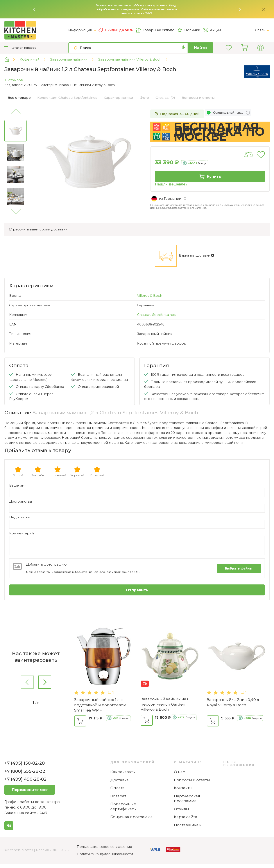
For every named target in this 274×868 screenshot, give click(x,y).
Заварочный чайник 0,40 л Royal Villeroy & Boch (233, 702)
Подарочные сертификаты (124, 806)
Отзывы (182, 809)
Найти (200, 48)
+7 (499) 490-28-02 (25, 779)
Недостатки (20, 517)
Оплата (117, 788)
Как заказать (123, 772)
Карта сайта (186, 817)
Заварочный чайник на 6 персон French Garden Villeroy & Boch (165, 704)
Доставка (120, 780)
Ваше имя (18, 485)
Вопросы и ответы (192, 780)
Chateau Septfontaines (156, 315)
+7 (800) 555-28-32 (25, 771)
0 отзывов (14, 80)
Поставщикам (188, 825)
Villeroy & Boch (150, 296)
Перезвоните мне (30, 790)
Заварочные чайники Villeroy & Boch (86, 85)
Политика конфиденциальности (105, 854)
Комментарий (21, 533)
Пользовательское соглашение (104, 847)
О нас (179, 772)
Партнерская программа (187, 799)
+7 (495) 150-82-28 (25, 763)
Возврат (118, 796)
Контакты (183, 788)
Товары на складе (155, 30)
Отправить (137, 590)
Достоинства (21, 501)
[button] (34, 9)
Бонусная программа (132, 817)
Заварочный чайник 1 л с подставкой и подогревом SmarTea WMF (100, 705)
